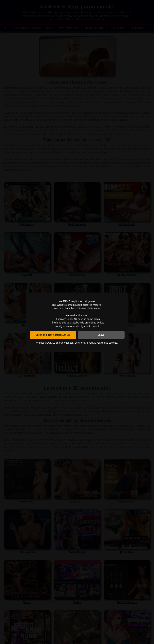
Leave (101, 335)
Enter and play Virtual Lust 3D (53, 335)
